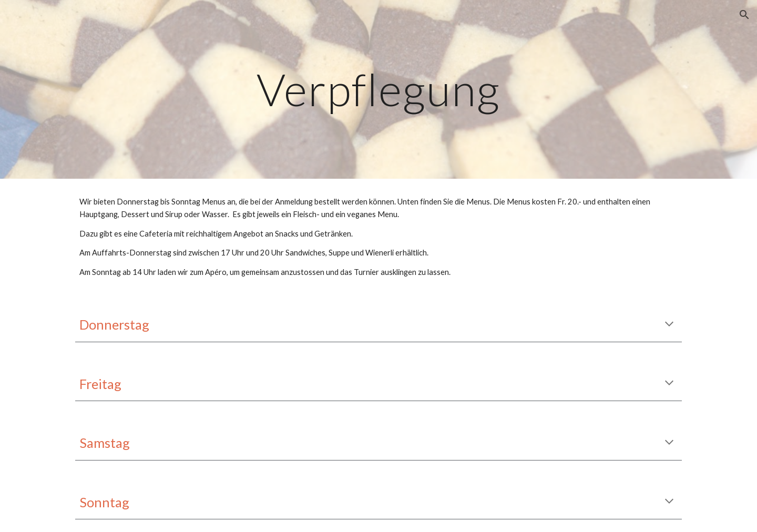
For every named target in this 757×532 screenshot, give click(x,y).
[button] (744, 15)
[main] (378, 89)
